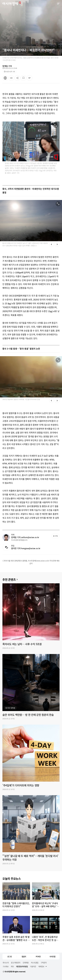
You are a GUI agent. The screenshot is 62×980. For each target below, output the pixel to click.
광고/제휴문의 (16, 963)
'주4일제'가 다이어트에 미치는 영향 (21, 785)
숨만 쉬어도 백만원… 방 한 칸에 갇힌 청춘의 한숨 (28, 715)
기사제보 (6, 966)
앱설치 (24, 956)
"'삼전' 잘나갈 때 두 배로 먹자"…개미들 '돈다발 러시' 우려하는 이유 (30, 858)
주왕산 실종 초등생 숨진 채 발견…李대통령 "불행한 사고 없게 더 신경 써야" (16, 938)
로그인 (10, 956)
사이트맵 (52, 956)
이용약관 (33, 966)
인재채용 (26, 963)
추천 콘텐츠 (9, 579)
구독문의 (44, 963)
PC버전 (38, 956)
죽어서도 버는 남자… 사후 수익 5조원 (22, 644)
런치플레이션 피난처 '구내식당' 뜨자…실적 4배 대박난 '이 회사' (46, 905)
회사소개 (6, 963)
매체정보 (41, 966)
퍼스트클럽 (35, 963)
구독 (55, 536)
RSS (12, 966)
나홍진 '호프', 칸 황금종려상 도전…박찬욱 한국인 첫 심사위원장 (45, 938)
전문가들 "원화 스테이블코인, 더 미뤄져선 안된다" (16, 905)
